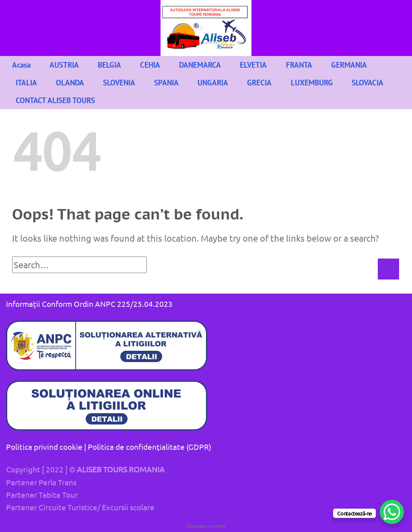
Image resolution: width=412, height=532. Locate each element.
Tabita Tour (58, 495)
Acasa (21, 65)
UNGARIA (213, 82)
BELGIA (109, 65)
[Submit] (388, 269)
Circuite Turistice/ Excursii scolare (97, 507)
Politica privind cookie (44, 447)
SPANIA (166, 82)
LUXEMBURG (312, 82)
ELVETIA (253, 65)
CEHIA (150, 65)
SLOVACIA (368, 82)
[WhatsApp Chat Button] (392, 512)
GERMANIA (349, 65)
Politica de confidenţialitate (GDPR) (149, 447)
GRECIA (259, 82)
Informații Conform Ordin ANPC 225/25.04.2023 (89, 304)
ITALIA (26, 82)
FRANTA (299, 65)
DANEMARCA (200, 65)
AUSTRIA (64, 65)
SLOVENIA (119, 82)
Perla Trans (58, 482)
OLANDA (70, 82)
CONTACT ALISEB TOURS (55, 100)
